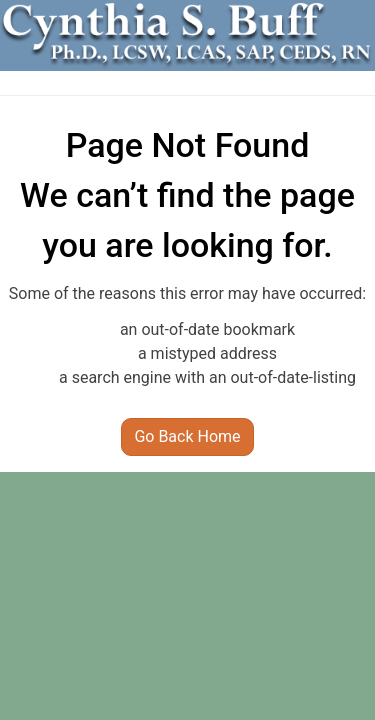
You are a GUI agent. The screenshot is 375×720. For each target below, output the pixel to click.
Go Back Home (187, 436)
